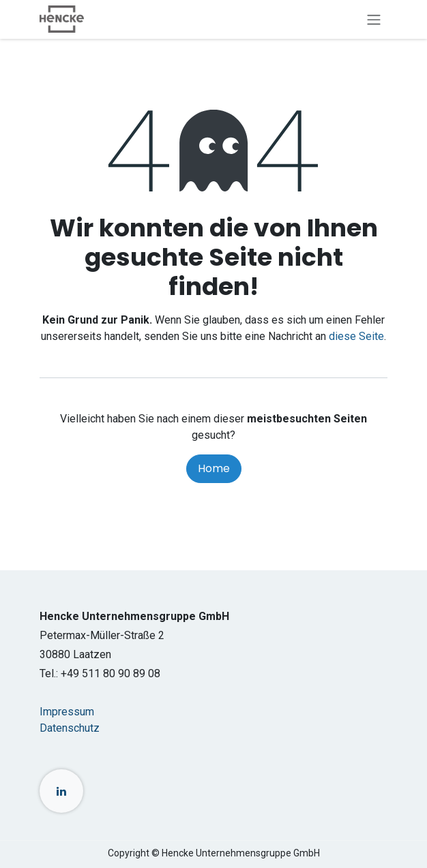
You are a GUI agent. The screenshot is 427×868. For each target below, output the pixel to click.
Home (214, 468)
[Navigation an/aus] (374, 19)
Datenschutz (70, 728)
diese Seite (356, 336)
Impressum (67, 712)
